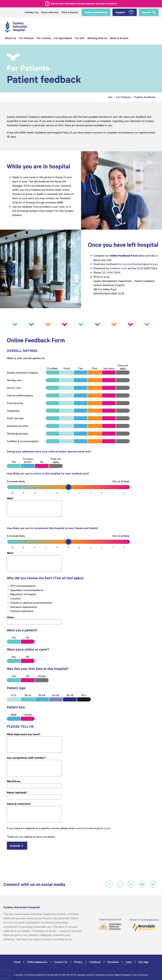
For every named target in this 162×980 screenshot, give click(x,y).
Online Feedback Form (124, 255)
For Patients (124, 97)
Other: (11, 617)
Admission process (18, 426)
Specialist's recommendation (25, 590)
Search (146, 12)
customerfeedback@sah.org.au (140, 264)
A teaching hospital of (110, 924)
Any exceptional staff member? (26, 757)
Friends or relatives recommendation (30, 602)
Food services (15, 403)
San (110, 97)
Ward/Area (14, 781)
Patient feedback (145, 97)
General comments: (19, 803)
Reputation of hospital (22, 594)
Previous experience (20, 611)
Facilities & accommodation (23, 441)
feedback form (119, 268)
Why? (10, 498)
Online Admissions (96, 12)
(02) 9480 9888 (111, 272)
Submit (15, 845)
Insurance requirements (22, 606)
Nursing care (14, 380)
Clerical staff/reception (20, 395)
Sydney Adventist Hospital (22, 372)
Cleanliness (13, 410)
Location (14, 598)
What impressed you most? (24, 734)
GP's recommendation (21, 585)
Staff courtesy (15, 418)
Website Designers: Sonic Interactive (131, 974)
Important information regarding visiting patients (84, 4)
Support (125, 12)
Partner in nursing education (144, 924)
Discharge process (17, 433)
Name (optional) (17, 792)
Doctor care (14, 387)
